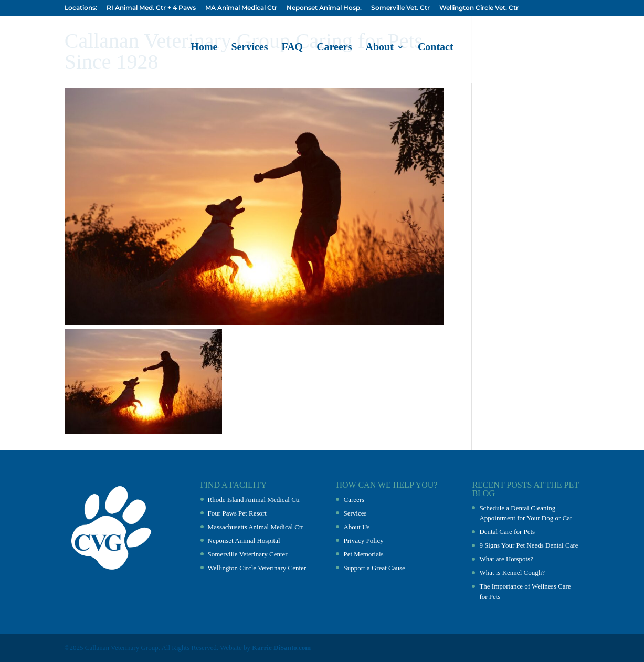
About (380, 48)
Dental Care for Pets (507, 532)
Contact (436, 48)
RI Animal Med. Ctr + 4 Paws (151, 8)
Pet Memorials (363, 554)
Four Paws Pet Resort (237, 513)
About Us (356, 527)
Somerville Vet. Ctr (400, 8)
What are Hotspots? (506, 559)
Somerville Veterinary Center (248, 554)
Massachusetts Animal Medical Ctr (256, 527)
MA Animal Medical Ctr (241, 8)
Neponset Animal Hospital (244, 540)
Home (204, 48)
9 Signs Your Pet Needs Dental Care (529, 545)
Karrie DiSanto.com (281, 648)
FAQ (292, 48)
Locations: (81, 8)
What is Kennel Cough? (512, 572)
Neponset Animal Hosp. (324, 8)
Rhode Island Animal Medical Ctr (254, 500)
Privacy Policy (363, 540)
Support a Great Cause (374, 568)
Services (249, 48)
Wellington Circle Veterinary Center (257, 568)
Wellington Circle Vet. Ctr (479, 8)
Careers (334, 48)
